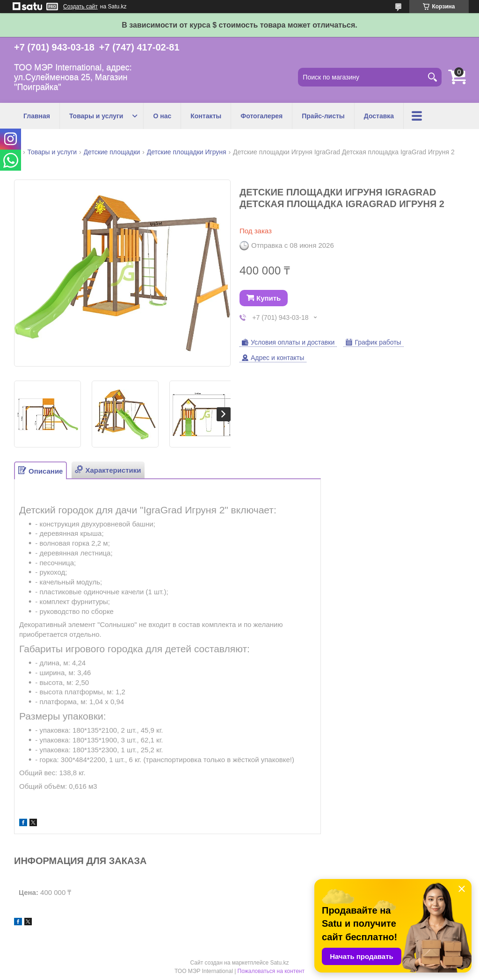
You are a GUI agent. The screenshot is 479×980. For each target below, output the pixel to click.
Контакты (206, 116)
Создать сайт (80, 7)
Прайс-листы (323, 116)
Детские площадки (112, 152)
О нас (162, 116)
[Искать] (432, 77)
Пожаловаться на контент (271, 971)
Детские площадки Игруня (187, 152)
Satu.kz (279, 963)
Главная (37, 116)
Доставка (379, 116)
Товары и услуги (96, 116)
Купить (269, 298)
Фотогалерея (261, 116)
